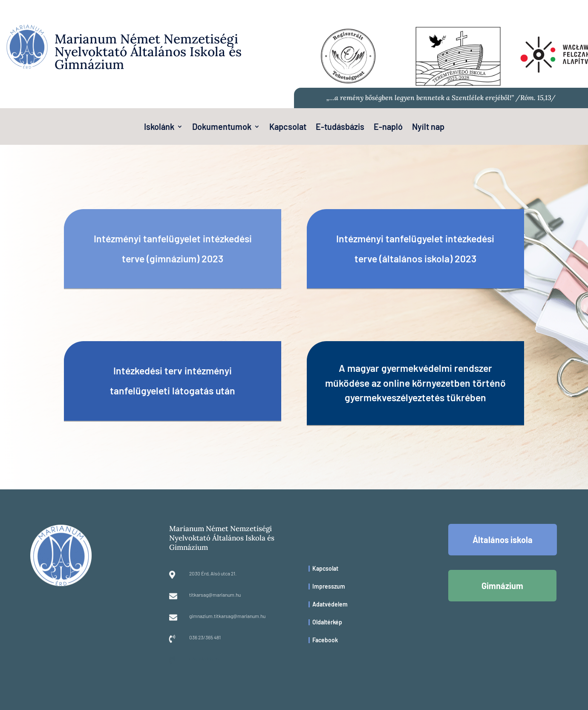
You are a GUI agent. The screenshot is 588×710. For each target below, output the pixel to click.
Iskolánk (159, 128)
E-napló (388, 128)
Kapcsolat (288, 128)
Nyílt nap (428, 128)
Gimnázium (502, 586)
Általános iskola (503, 540)
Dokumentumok (222, 128)
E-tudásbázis (340, 128)
